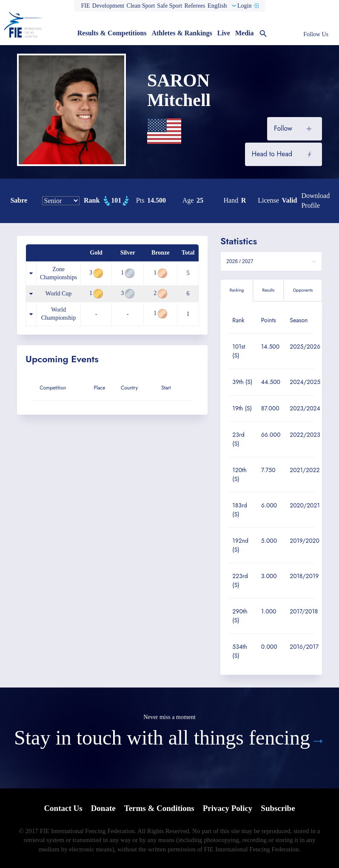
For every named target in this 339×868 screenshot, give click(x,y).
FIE (86, 6)
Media (245, 33)
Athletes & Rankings (182, 33)
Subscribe (278, 808)
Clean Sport (141, 6)
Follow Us (316, 34)
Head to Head (272, 154)
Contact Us (63, 808)
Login (244, 6)
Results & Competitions (112, 33)
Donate (103, 808)
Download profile (315, 201)
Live (224, 33)
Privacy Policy (228, 808)
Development (108, 6)
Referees (195, 6)
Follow (283, 128)
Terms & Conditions (159, 808)
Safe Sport (169, 6)
